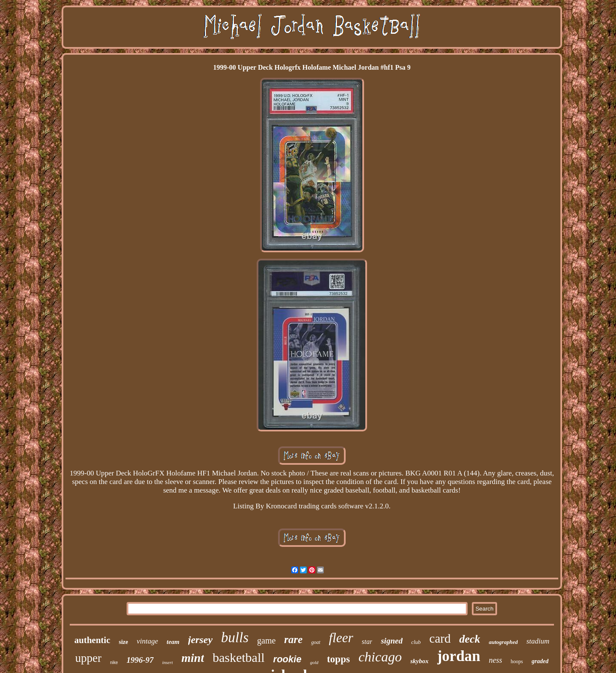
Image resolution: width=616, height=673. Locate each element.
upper (88, 658)
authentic (92, 640)
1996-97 (140, 660)
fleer (341, 638)
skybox (419, 661)
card (440, 638)
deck (469, 639)
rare (293, 639)
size (124, 642)
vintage (147, 641)
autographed (503, 642)
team (173, 642)
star (367, 642)
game (266, 641)
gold (314, 662)
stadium (538, 641)
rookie (287, 659)
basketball (239, 657)
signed (392, 641)
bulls (235, 638)
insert (167, 662)
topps (338, 659)
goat (315, 642)
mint (193, 658)
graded (540, 661)
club (416, 642)
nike (114, 663)
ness (496, 660)
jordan (459, 656)
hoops (517, 661)
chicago (380, 657)
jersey (200, 640)
